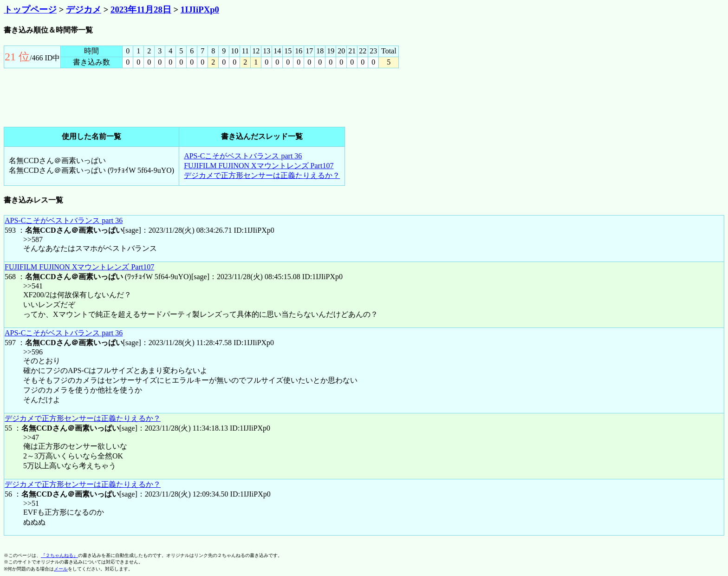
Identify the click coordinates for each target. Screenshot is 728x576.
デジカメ (84, 10)
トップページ (30, 10)
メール (61, 569)
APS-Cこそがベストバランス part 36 (243, 156)
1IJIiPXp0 (200, 10)
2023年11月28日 (141, 10)
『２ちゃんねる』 (59, 555)
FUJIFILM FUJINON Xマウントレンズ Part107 (259, 166)
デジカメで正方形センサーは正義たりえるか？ (262, 175)
